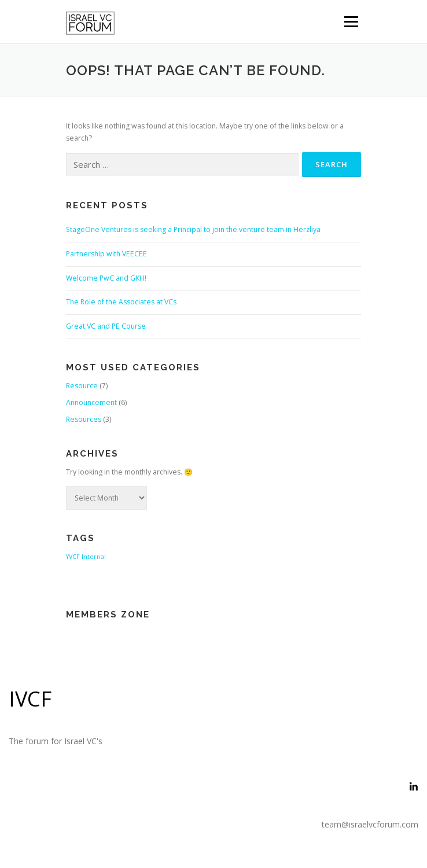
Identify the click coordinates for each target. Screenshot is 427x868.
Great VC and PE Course (106, 326)
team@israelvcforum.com (370, 824)
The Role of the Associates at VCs (121, 302)
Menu (350, 22)
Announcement (91, 402)
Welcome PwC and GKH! (106, 278)
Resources (84, 419)
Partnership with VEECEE (106, 254)
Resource (82, 386)
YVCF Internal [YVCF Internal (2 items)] (86, 557)
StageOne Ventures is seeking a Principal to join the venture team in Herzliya (193, 229)
